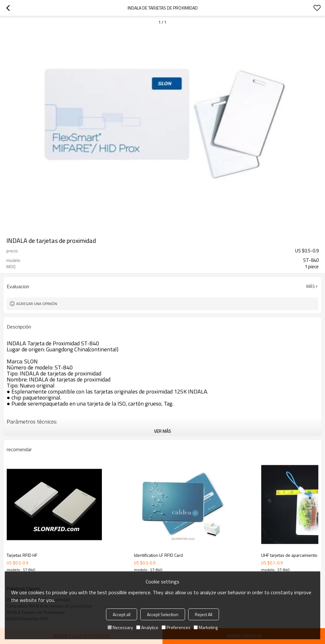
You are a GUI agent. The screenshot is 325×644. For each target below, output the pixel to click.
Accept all (122, 614)
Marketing (206, 627)
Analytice (147, 627)
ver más (162, 431)
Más (311, 286)
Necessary (120, 627)
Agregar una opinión (37, 304)
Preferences (176, 627)
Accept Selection (163, 614)
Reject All (204, 614)
